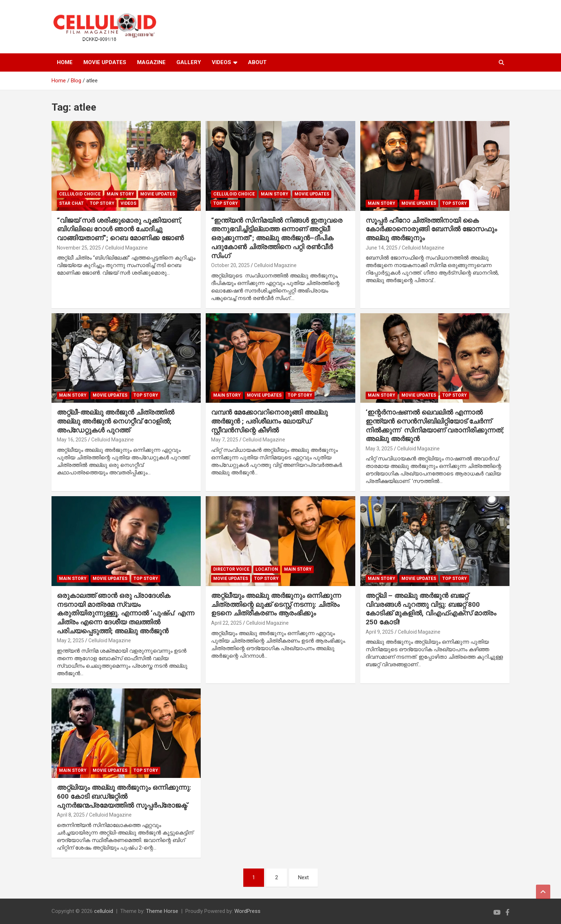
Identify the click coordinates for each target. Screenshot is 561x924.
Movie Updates (158, 194)
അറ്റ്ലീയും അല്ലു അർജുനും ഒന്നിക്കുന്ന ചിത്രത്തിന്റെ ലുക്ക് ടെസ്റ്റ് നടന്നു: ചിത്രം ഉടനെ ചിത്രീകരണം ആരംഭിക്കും (276, 604)
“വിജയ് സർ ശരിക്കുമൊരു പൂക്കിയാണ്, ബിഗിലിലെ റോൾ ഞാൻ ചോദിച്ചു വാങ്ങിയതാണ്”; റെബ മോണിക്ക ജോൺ (120, 229)
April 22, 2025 (226, 623)
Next (303, 877)
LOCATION (267, 569)
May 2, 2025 (70, 640)
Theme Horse (162, 911)
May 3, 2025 (379, 449)
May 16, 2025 (72, 440)
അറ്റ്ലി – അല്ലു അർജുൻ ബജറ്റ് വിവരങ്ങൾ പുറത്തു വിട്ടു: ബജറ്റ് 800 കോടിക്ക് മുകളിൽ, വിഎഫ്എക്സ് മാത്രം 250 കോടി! (431, 609)
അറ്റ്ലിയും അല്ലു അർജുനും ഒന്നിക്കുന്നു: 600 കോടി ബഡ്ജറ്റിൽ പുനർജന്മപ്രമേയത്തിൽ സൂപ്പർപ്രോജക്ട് (124, 796)
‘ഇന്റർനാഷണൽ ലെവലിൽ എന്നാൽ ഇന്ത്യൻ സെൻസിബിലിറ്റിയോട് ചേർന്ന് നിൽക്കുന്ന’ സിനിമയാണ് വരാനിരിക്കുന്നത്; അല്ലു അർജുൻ (435, 425)
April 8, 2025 (71, 815)
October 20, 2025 (230, 265)
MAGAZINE (151, 62)
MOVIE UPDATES (105, 62)
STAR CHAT (71, 203)
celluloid (104, 911)
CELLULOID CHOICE (80, 194)
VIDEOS (221, 62)
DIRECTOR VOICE (231, 569)
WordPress (247, 911)
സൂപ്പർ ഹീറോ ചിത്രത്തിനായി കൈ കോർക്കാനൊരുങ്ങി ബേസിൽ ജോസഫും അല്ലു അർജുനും (431, 229)
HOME (65, 62)
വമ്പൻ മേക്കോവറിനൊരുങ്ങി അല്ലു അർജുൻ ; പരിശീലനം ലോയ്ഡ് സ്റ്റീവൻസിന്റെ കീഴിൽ (269, 421)
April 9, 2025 (380, 632)
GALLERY (189, 62)
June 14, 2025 (382, 248)
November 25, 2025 (79, 248)
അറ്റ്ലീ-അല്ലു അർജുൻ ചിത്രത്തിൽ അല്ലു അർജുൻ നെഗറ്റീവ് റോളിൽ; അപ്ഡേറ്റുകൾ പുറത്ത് (116, 421)
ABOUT (257, 62)
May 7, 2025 (225, 440)
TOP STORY (102, 203)
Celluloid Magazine (126, 248)
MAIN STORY (120, 194)
